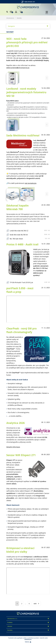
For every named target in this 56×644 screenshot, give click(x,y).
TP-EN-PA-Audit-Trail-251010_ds (21, 282)
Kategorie (28, 26)
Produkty (28, 622)
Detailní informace (13, 447)
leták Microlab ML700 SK (19, 235)
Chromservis (10, 18)
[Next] (47, 78)
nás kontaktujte (31, 183)
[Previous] (9, 78)
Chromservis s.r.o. (28, 619)
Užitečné (28, 626)
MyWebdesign (28, 639)
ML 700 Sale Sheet (16, 239)
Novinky (19, 18)
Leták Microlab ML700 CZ (19, 231)
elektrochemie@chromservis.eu (18, 68)
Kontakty (28, 630)
